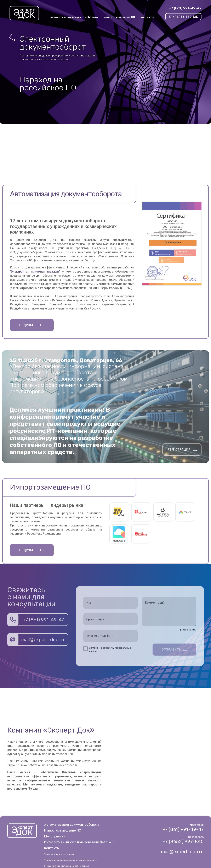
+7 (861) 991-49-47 (185, 8)
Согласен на (110, 649)
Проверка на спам (188, 630)
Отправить (171, 650)
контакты (147, 17)
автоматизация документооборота (74, 17)
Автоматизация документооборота (72, 861)
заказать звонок (183, 17)
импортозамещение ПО (119, 17)
